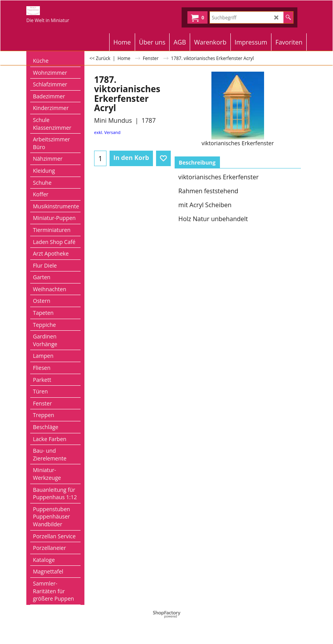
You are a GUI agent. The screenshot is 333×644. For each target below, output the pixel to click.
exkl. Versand (107, 132)
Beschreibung (197, 162)
